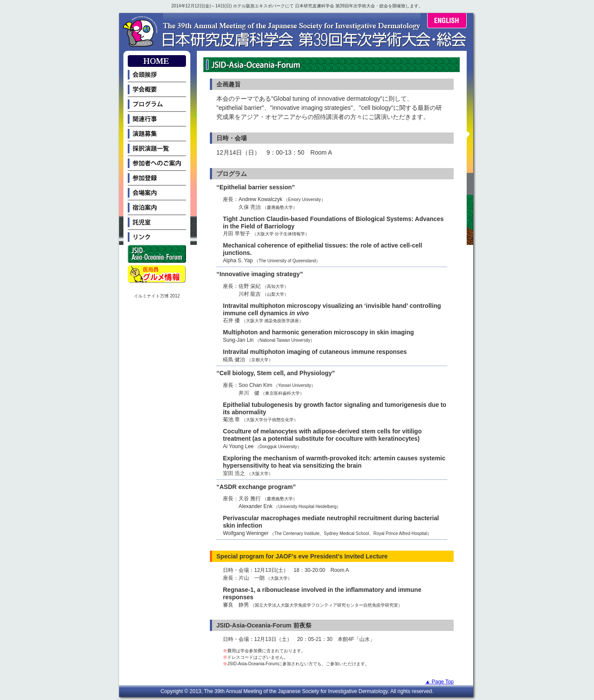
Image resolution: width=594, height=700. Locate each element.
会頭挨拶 (157, 75)
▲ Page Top (439, 682)
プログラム (157, 105)
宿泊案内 (157, 208)
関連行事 (157, 119)
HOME (157, 61)
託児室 (157, 223)
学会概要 (157, 90)
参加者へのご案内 (157, 164)
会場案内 (157, 193)
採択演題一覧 (157, 149)
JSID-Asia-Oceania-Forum (157, 255)
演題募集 (157, 134)
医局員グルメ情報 (157, 276)
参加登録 (157, 178)
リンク (157, 238)
